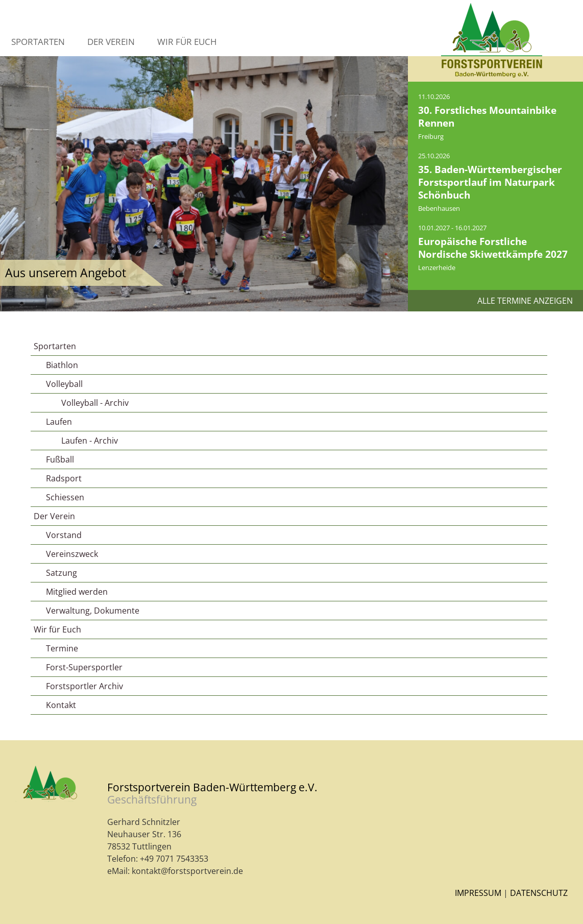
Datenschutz (539, 893)
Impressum (478, 893)
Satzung (62, 573)
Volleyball (64, 384)
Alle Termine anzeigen (525, 301)
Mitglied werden (77, 592)
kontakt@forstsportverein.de (187, 871)
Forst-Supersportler (84, 667)
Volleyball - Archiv (95, 403)
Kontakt (61, 705)
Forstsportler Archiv (84, 686)
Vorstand (64, 535)
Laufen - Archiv (90, 441)
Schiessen (65, 497)
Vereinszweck (72, 554)
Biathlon (62, 365)
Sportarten (38, 41)
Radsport (64, 478)
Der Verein (111, 41)
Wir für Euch (187, 41)
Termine (62, 648)
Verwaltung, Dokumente (93, 611)
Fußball (60, 459)
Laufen (59, 422)
